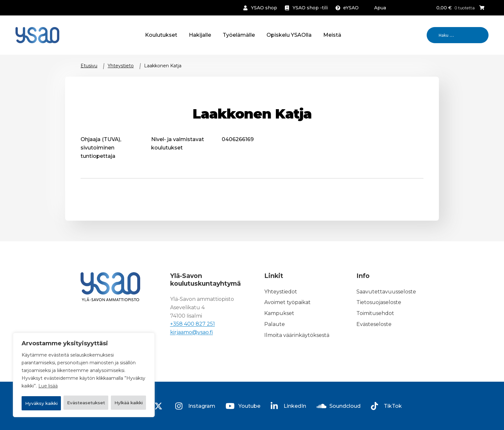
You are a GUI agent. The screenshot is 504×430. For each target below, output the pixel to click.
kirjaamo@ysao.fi (192, 333)
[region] (84, 367)
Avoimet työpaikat (287, 303)
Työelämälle (239, 35)
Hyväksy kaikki (84, 403)
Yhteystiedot (281, 292)
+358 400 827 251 (193, 324)
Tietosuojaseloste (379, 303)
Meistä (332, 35)
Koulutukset (161, 35)
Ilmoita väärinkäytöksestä (297, 335)
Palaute (275, 324)
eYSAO (351, 8)
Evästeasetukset (54, 387)
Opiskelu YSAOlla (289, 35)
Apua (380, 8)
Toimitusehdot (375, 313)
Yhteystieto (121, 66)
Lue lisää (48, 370)
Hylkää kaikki (118, 387)
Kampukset (279, 313)
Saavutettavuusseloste (386, 292)
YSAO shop (264, 8)
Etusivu (89, 66)
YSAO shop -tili (310, 8)
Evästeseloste (374, 324)
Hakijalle (200, 35)
